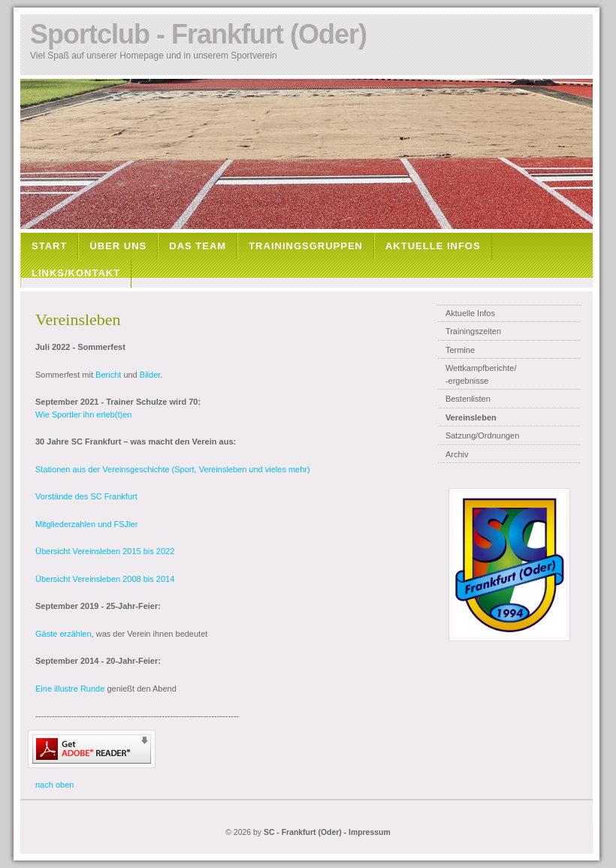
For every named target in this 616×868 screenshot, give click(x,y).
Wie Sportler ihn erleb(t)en (83, 414)
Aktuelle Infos (470, 313)
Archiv (457, 454)
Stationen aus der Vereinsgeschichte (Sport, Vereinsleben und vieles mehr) (173, 469)
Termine (460, 350)
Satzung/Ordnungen (482, 436)
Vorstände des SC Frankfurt (86, 496)
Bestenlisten (468, 399)
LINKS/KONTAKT (76, 273)
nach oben (54, 785)
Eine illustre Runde (70, 689)
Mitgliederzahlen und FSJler (86, 524)
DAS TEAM (198, 246)
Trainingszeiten (473, 331)
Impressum (370, 832)
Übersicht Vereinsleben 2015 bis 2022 (105, 551)
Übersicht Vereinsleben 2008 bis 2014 (105, 579)
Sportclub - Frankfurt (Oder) (198, 34)
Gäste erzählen (63, 634)
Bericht (108, 375)
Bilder (150, 375)
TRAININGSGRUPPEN (306, 246)
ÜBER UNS (118, 246)
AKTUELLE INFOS (433, 246)
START (49, 246)
